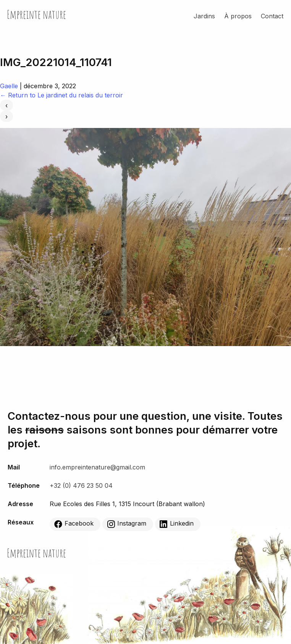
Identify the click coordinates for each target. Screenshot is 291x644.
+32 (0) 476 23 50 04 (81, 485)
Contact (272, 16)
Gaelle (9, 86)
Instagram (127, 524)
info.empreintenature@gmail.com (97, 467)
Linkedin (177, 524)
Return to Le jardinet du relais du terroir (61, 95)
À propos (238, 16)
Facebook (74, 524)
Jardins (204, 16)
